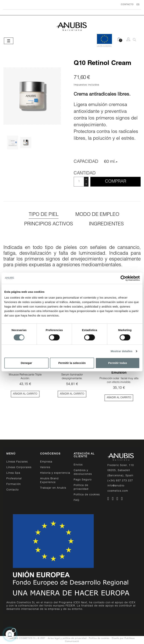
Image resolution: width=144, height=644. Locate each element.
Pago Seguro (83, 480)
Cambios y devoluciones (83, 472)
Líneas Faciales (17, 462)
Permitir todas (118, 363)
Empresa (46, 462)
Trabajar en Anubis (53, 488)
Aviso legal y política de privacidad (67, 638)
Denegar (26, 363)
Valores (45, 468)
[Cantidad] (79, 182)
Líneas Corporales (19, 468)
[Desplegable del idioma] (137, 5)
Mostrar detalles (122, 351)
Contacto (13, 490)
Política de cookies (87, 495)
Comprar (116, 182)
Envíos (78, 465)
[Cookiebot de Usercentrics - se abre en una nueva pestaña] (123, 278)
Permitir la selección (72, 363)
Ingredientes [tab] (106, 224)
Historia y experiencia (55, 473)
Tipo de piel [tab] (44, 215)
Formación (14, 484)
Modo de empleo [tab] (97, 215)
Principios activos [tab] (49, 224)
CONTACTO (127, 5)
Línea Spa (13, 473)
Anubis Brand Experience (49, 481)
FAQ (76, 500)
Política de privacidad (81, 487)
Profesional (14, 479)
